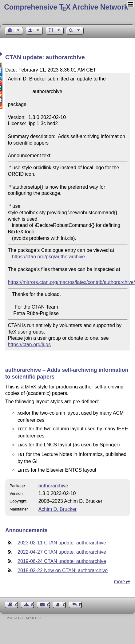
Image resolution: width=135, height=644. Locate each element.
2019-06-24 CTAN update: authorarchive (62, 558)
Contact (49, 602)
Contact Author (64, 602)
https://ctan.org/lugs (29, 345)
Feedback (80, 602)
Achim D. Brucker (58, 506)
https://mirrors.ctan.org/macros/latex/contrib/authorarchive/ (71, 282)
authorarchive (53, 483)
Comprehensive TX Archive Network (66, 7)
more (120, 578)
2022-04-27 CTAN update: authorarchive (62, 549)
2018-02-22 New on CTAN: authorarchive (63, 567)
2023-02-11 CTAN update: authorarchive (62, 540)
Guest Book (17, 602)
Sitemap (33, 602)
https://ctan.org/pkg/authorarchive (48, 257)
